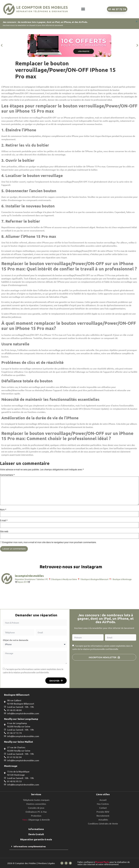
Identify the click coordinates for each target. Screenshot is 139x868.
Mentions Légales (46, 863)
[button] (83, 9)
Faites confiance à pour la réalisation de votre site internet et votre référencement (104, 863)
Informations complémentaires (30, 846)
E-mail (4, 521)
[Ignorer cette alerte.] (136, 21)
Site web (4, 532)
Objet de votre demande (16, 640)
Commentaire (7, 475)
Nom (3, 510)
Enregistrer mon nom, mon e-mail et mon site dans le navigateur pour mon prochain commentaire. (49, 542)
